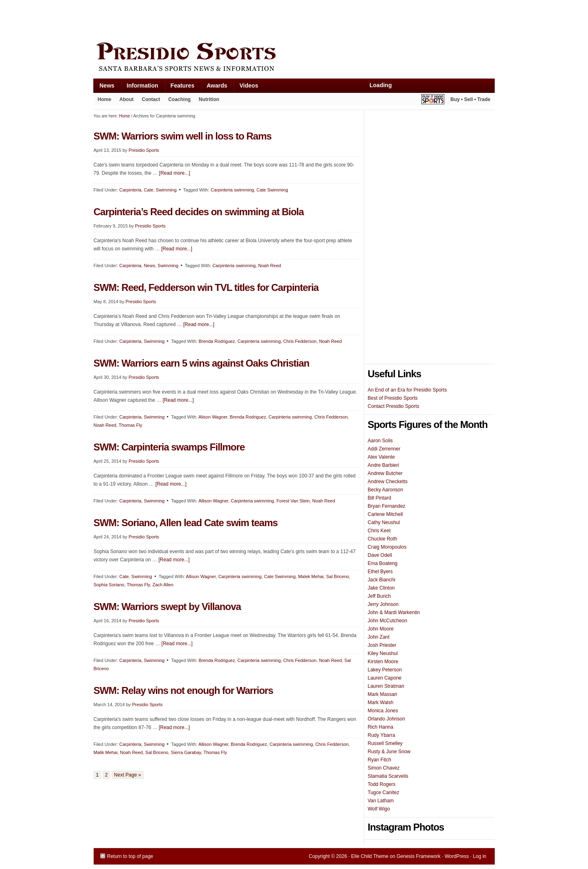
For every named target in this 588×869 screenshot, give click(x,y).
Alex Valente (382, 457)
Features (179, 87)
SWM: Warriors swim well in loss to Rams (183, 136)
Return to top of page (130, 856)
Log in (480, 856)
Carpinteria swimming (232, 190)
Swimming (166, 190)
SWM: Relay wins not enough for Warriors (184, 690)
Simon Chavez (384, 768)
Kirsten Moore (383, 662)
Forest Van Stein (293, 501)
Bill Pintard (380, 498)
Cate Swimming (272, 190)
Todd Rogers (382, 784)
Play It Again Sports (433, 100)
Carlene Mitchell (385, 514)
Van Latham (381, 801)
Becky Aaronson (386, 490)
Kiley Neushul (383, 653)
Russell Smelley (385, 743)
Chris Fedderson (300, 341)
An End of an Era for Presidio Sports (407, 390)
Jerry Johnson (383, 604)
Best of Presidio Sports (393, 398)
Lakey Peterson (385, 670)
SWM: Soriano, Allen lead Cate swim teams (186, 523)
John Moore (381, 629)
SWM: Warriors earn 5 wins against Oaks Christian (202, 363)
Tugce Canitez (384, 792)
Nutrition (209, 99)
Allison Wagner (213, 501)
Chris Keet (379, 531)
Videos (249, 86)
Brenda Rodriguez (217, 341)
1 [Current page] (98, 775)
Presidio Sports (294, 58)
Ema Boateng (383, 563)
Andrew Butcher (385, 473)
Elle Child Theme (370, 856)
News (104, 87)
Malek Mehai (311, 576)
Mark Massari (383, 694)
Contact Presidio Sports (394, 406)
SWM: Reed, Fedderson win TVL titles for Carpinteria (206, 287)
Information (140, 87)
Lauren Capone (385, 678)
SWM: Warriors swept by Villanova (167, 607)
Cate (148, 190)
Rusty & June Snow (389, 752)
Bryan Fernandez (387, 506)
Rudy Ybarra (382, 735)
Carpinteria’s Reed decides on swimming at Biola (199, 212)
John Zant (379, 637)
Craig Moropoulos (387, 547)
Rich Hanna (381, 727)
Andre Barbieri (384, 465)
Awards (214, 87)
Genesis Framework (418, 856)
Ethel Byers (380, 572)
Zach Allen (163, 585)
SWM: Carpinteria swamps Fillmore (169, 447)
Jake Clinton (381, 588)
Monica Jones (383, 711)
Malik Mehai (106, 752)
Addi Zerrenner (384, 449)
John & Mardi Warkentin (394, 612)
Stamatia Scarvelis (388, 776)
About (125, 101)
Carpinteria (130, 190)
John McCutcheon (388, 621)
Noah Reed (270, 266)
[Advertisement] (243, 19)
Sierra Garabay (186, 752)
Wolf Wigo (379, 809)
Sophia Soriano (109, 585)
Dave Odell (380, 555)
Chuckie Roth (383, 539)
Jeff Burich (379, 596)
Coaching (179, 99)
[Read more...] (175, 173)
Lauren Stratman (386, 686)
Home (105, 99)
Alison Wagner (213, 417)
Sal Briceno (338, 576)
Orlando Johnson (386, 719)
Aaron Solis (380, 441)
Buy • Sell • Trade (471, 99)
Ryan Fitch (380, 760)
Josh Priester (382, 645)
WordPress (457, 856)
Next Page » (128, 775)
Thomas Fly (130, 425)
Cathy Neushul (384, 522)
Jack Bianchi (382, 580)
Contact (151, 99)
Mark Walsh (381, 702)
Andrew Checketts (388, 482)
